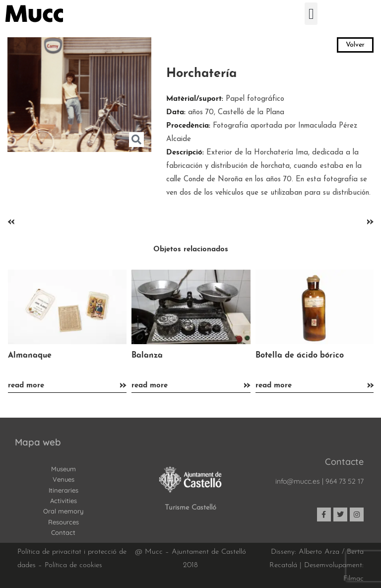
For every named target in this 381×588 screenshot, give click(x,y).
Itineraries (63, 490)
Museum (63, 469)
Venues (63, 479)
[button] (311, 14)
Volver (355, 45)
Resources (63, 522)
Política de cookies (73, 565)
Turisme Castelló (190, 508)
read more (26, 386)
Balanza (147, 356)
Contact (63, 532)
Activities (63, 501)
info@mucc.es (298, 481)
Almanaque (30, 356)
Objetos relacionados (191, 250)
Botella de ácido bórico (300, 356)
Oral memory (63, 511)
